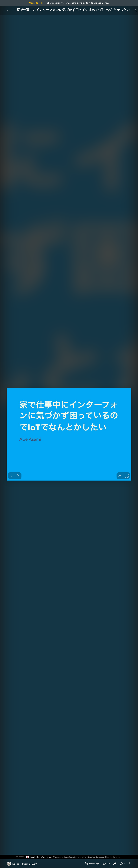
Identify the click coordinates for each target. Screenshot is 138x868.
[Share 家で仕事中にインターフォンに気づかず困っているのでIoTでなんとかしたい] (115, 864)
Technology (92, 864)
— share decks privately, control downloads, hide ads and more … (69, 3)
